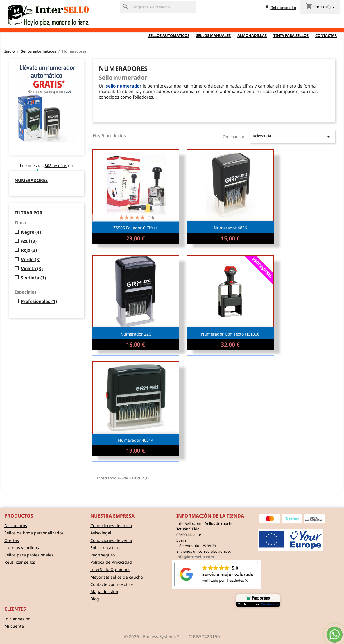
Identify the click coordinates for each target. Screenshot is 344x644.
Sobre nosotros (105, 548)
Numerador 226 (136, 334)
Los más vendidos (22, 548)
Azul (29, 241)
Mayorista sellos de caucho (117, 577)
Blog (95, 599)
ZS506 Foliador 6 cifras (136, 228)
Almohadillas (252, 35)
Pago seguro (103, 555)
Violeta (32, 269)
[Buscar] (158, 7)
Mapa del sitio (104, 592)
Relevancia (292, 137)
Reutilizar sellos (20, 562)
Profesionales (39, 301)
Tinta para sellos (291, 35)
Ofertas (12, 540)
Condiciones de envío (111, 526)
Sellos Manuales (213, 35)
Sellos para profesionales (29, 555)
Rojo (29, 250)
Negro (31, 232)
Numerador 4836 (230, 228)
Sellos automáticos (169, 35)
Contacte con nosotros (112, 584)
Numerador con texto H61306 (230, 334)
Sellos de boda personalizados (34, 533)
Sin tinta (33, 278)
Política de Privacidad (111, 562)
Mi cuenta (14, 626)
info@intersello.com (195, 557)
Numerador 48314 (136, 440)
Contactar (326, 35)
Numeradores (31, 180)
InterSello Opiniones (110, 569)
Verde (31, 259)
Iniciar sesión (17, 619)
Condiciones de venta (111, 540)
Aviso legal (101, 533)
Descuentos (16, 526)
